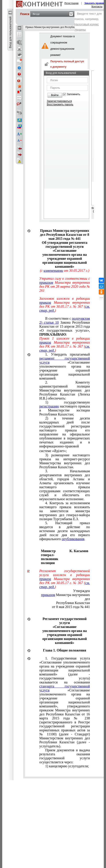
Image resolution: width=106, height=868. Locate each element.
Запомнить (74, 94)
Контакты (97, 6)
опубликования (73, 539)
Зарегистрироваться (59, 101)
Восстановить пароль (60, 104)
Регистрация (72, 3)
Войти (55, 95)
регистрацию (49, 406)
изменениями (53, 271)
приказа (45, 302)
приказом (46, 282)
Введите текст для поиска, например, (88, 22)
